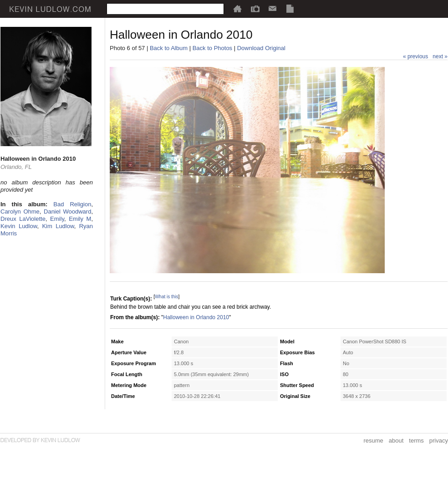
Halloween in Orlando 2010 (196, 317)
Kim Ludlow (58, 226)
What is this (167, 297)
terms (416, 441)
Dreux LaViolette (23, 219)
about (396, 441)
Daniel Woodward (67, 211)
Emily (57, 219)
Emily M (80, 219)
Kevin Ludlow (19, 226)
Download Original (261, 48)
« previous (415, 56)
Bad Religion (72, 204)
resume (373, 441)
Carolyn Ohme (20, 211)
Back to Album (169, 48)
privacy (439, 441)
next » (440, 56)
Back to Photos (212, 48)
